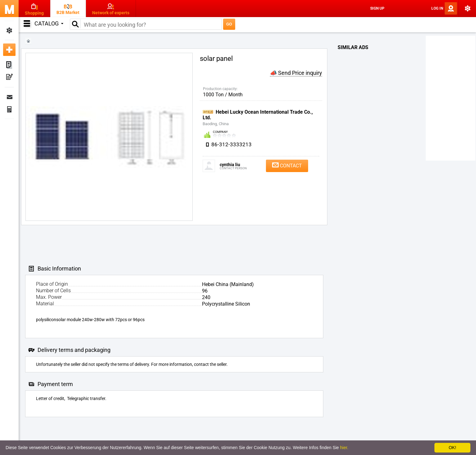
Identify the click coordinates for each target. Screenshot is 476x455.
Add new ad (9, 50)
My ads (9, 65)
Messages (9, 97)
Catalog (49, 23)
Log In (437, 8)
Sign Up (377, 8)
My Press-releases (9, 78)
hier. (344, 448)
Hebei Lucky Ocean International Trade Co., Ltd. (258, 115)
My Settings (9, 30)
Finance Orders (9, 109)
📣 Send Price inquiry (296, 73)
